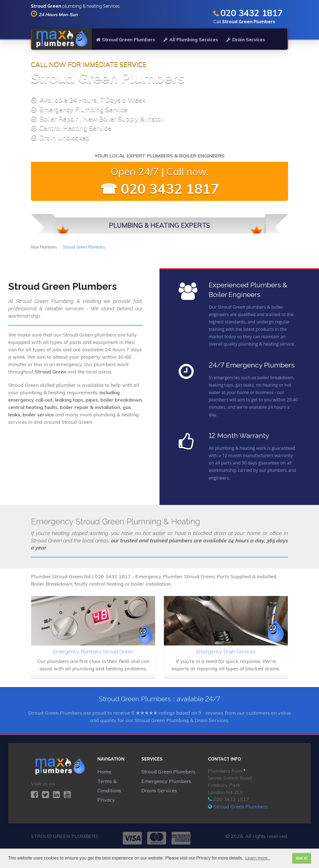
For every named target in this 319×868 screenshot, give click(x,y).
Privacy (106, 800)
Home (104, 772)
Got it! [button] (301, 858)
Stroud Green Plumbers (126, 40)
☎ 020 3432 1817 (159, 189)
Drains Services (159, 790)
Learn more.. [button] (258, 858)
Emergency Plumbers (166, 781)
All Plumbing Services (191, 40)
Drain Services (246, 40)
